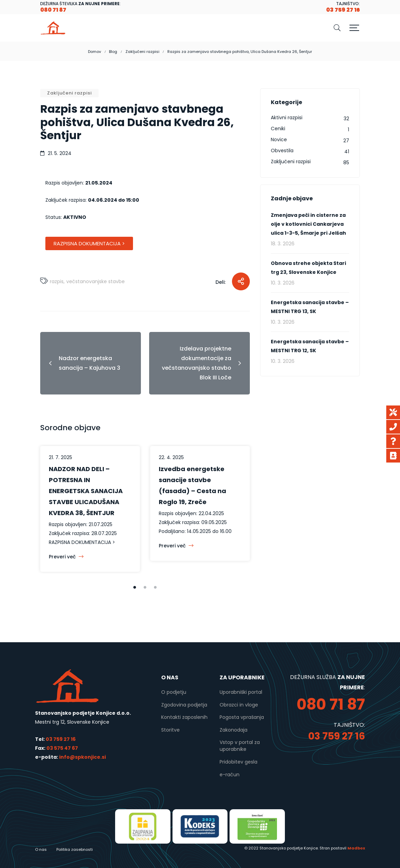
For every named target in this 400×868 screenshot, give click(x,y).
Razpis (57, 281)
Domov (95, 52)
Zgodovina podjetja (184, 705)
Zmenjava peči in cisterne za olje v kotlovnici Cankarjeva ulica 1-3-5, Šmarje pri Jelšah (308, 224)
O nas (41, 849)
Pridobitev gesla (238, 762)
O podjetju (174, 692)
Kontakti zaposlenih (184, 717)
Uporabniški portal (241, 692)
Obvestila (282, 151)
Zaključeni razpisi (142, 52)
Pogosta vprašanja (242, 717)
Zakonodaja (234, 730)
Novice (279, 140)
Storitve (170, 730)
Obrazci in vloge (239, 705)
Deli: (220, 282)
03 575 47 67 (62, 748)
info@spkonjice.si (82, 757)
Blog (113, 52)
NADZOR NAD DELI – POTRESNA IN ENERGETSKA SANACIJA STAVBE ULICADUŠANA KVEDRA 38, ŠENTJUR (86, 491)
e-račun (230, 775)
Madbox (356, 848)
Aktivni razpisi (287, 118)
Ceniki (278, 129)
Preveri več (66, 557)
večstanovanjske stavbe (96, 281)
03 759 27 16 (61, 739)
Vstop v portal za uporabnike (240, 746)
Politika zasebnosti (75, 849)
